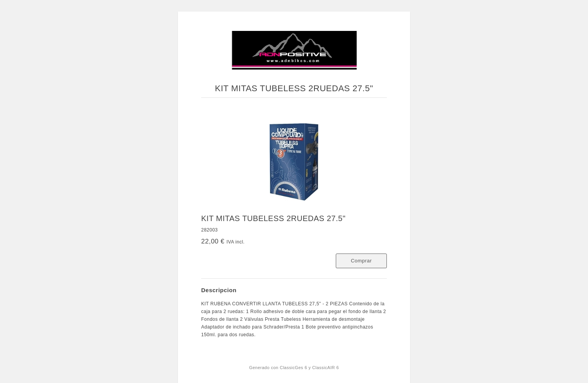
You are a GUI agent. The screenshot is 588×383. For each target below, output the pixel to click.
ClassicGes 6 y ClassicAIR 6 (309, 368)
